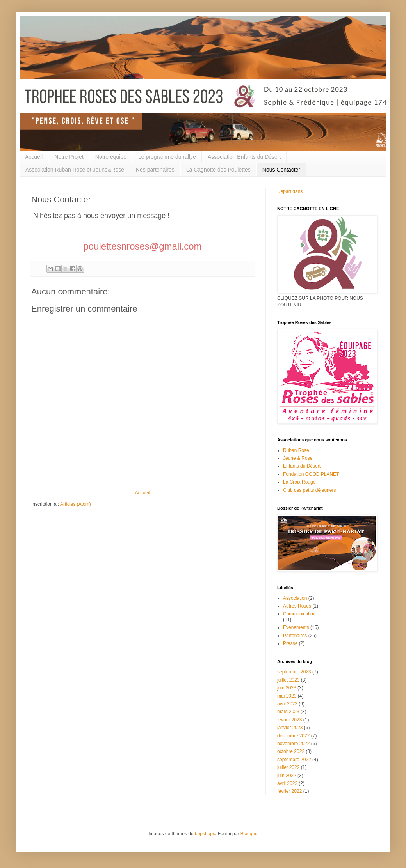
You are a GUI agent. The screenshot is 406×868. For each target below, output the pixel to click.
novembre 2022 (293, 744)
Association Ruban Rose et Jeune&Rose (75, 170)
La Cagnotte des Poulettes (218, 170)
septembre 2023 (294, 672)
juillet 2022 (288, 767)
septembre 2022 (294, 760)
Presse (290, 643)
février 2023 (289, 720)
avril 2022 (287, 783)
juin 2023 (287, 688)
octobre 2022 (291, 751)
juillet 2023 (288, 680)
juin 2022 (287, 776)
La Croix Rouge (299, 482)
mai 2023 (287, 696)
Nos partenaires (155, 170)
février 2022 (289, 791)
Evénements (296, 627)
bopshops (205, 834)
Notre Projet (69, 157)
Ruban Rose (296, 450)
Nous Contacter (281, 170)
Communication (299, 614)
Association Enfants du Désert (244, 157)
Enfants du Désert (302, 466)
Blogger (248, 834)
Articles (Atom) (76, 504)
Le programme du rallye (167, 157)
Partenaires (295, 636)
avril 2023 (287, 704)
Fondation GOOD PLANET (311, 474)
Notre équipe (111, 157)
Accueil (34, 157)
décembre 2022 (293, 736)
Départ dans (290, 191)
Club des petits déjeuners (309, 490)
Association (295, 598)
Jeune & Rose (298, 458)
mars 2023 (288, 712)
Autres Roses (297, 606)
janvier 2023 (290, 728)
